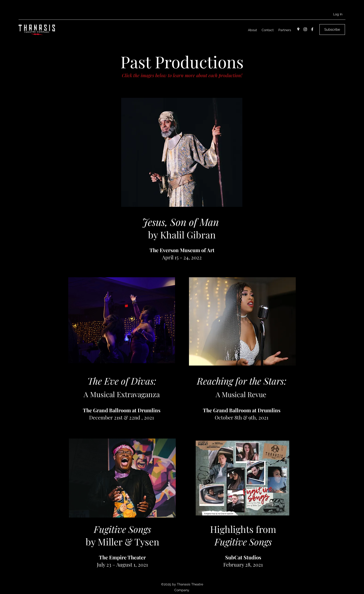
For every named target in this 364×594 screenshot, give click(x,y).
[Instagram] (305, 29)
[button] (332, 30)
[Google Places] (298, 29)
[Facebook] (312, 29)
